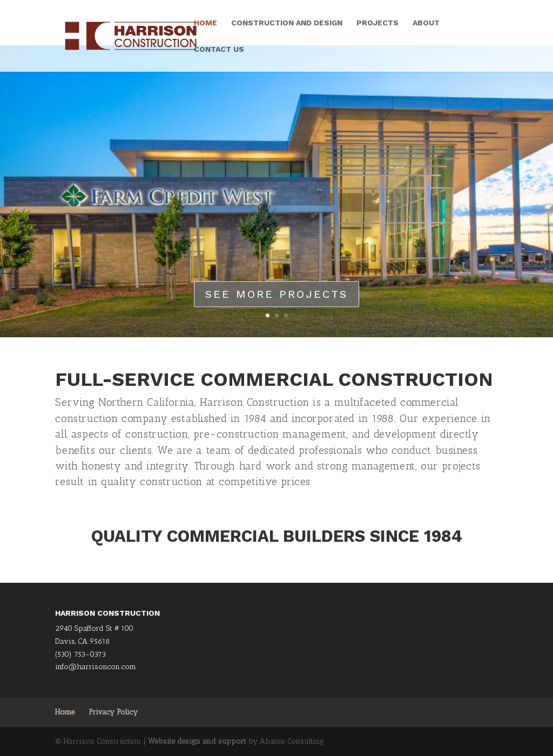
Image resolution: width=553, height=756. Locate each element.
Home (205, 23)
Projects (377, 23)
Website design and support (197, 741)
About (426, 23)
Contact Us (219, 49)
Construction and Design (287, 23)
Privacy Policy (113, 712)
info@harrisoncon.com (96, 667)
